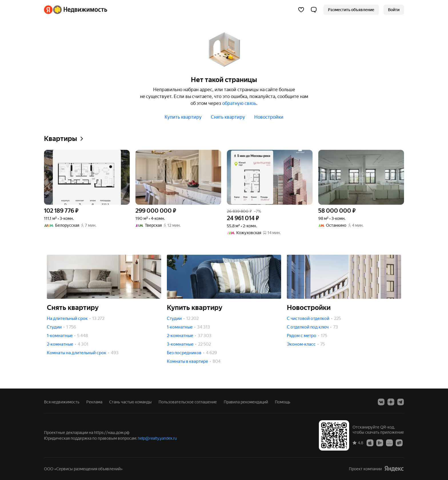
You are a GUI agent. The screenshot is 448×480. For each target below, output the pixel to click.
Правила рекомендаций (246, 402)
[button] (314, 10)
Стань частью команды (130, 402)
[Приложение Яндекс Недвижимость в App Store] (370, 443)
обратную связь (239, 103)
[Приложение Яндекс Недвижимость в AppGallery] (389, 443)
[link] (394, 10)
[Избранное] (301, 10)
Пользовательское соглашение (188, 402)
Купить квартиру (183, 117)
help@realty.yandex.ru (157, 438)
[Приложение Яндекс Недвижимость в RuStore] (399, 443)
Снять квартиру (228, 117)
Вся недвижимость (62, 402)
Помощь (283, 402)
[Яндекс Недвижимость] (80, 10)
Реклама (94, 402)
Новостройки (269, 117)
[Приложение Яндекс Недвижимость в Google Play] (380, 443)
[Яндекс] (48, 10)
